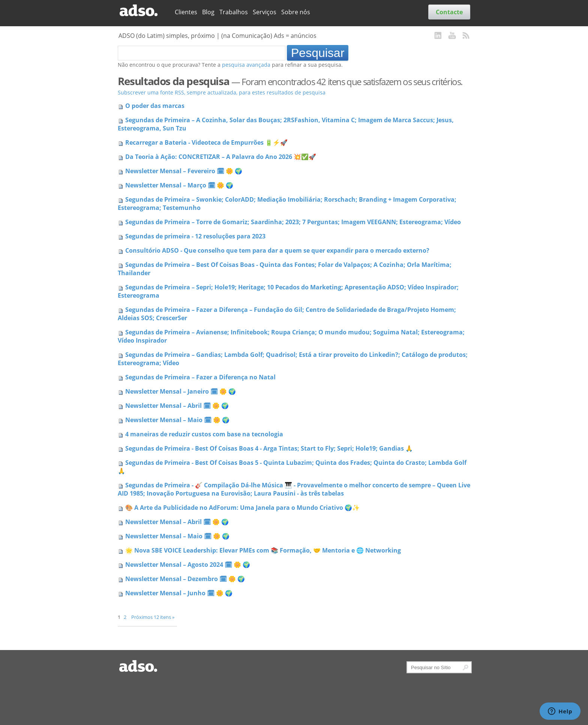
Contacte (449, 12)
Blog (208, 12)
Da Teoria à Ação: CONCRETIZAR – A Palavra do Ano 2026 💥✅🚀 (221, 157)
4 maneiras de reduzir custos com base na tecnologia (204, 434)
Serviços (265, 12)
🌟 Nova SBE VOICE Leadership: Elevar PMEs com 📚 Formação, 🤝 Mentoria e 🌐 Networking (263, 550)
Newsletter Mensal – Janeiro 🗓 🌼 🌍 (181, 391)
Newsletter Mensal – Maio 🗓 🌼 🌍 (177, 420)
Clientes (186, 12)
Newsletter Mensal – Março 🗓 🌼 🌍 (179, 185)
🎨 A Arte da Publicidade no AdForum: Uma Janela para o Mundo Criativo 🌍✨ (242, 508)
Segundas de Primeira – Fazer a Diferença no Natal (200, 377)
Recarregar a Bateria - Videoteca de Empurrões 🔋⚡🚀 (206, 142)
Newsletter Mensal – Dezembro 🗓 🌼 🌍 (185, 579)
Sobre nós (296, 12)
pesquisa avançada (246, 65)
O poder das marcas (155, 106)
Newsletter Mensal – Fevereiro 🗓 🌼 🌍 (184, 171)
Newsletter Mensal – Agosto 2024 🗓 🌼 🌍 (188, 565)
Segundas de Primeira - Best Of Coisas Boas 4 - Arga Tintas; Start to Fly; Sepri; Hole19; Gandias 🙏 (269, 448)
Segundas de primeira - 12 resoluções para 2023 (195, 236)
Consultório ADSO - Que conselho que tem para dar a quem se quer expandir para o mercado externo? (277, 250)
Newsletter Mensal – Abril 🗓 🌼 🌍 (177, 406)
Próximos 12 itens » (153, 617)
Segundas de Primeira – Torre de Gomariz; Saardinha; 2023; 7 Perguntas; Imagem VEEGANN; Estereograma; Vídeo (293, 222)
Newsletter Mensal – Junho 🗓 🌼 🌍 (179, 593)
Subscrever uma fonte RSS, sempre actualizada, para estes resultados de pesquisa (222, 92)
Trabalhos (234, 12)
